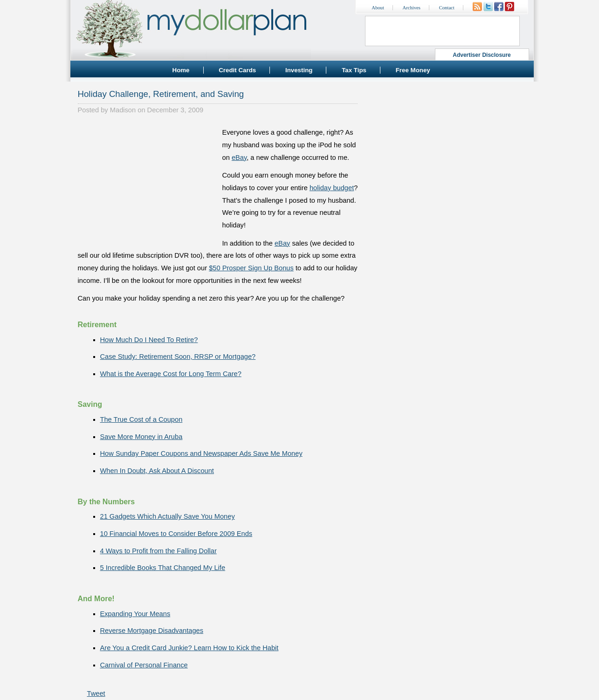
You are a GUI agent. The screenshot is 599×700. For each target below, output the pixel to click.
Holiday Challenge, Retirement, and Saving (161, 94)
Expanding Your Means (135, 614)
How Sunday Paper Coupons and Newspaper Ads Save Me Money (201, 453)
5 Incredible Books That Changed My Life (163, 568)
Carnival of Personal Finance (144, 665)
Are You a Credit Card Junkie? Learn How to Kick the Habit (189, 648)
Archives (412, 8)
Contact (447, 8)
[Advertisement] (148, 185)
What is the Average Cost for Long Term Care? (171, 374)
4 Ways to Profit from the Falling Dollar (158, 551)
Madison (123, 110)
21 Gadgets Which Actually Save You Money (168, 516)
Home (181, 70)
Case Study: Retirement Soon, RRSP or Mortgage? (178, 357)
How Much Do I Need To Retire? (149, 340)
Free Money (413, 70)
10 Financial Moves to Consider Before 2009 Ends (176, 534)
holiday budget (332, 188)
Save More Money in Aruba (141, 437)
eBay (239, 158)
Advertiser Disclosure (482, 55)
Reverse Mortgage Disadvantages (152, 631)
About (378, 8)
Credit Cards (237, 70)
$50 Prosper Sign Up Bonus (251, 268)
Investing (299, 70)
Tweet (96, 693)
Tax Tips (354, 70)
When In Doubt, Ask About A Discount (157, 471)
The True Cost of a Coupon (141, 419)
